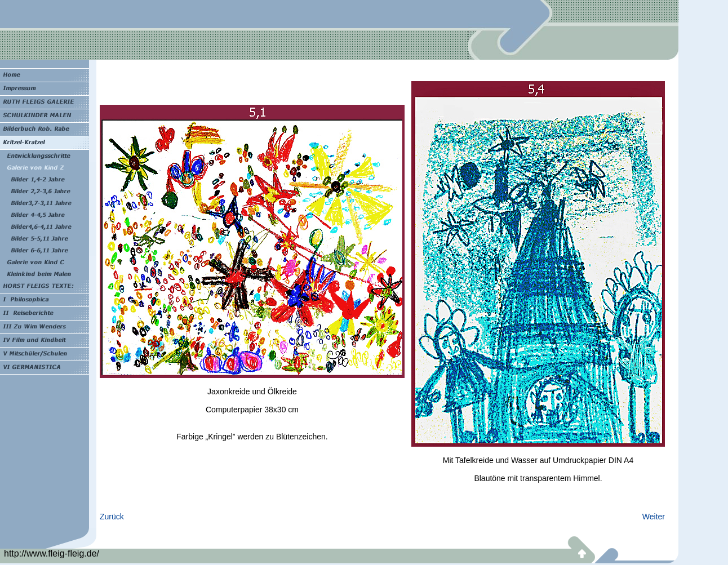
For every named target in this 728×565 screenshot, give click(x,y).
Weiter (654, 517)
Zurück (112, 517)
